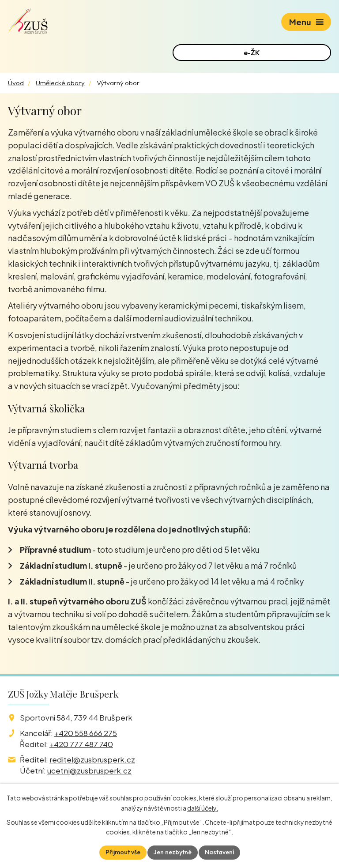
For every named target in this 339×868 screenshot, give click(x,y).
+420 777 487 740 (81, 744)
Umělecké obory (60, 83)
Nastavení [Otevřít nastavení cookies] (219, 852)
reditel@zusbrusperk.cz (92, 759)
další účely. (203, 808)
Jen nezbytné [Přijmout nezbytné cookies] (173, 852)
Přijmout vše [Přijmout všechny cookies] (123, 852)
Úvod (16, 83)
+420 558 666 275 (86, 733)
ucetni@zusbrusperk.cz (89, 770)
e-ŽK (252, 53)
